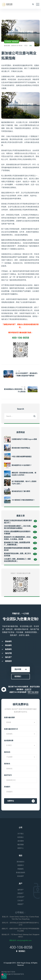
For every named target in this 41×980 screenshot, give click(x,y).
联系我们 (18, 676)
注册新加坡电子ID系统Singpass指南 (24, 439)
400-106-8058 (33, 692)
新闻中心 (21, 848)
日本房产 (21, 901)
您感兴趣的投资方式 (11, 729)
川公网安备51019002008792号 (13, 974)
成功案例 (21, 841)
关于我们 (21, 834)
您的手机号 (8, 775)
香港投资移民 (21, 873)
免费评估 (21, 801)
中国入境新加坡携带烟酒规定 (22, 457)
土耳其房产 (21, 897)
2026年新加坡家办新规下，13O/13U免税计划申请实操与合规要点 (17, 527)
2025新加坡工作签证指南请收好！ (23, 500)
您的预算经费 (9, 741)
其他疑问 (7, 787)
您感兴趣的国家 (9, 717)
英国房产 (21, 893)
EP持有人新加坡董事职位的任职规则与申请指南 (17, 532)
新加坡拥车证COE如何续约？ (22, 465)
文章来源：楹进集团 (12, 42)
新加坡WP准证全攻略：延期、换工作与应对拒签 (17, 554)
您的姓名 (7, 764)
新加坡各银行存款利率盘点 (21, 448)
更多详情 (21, 669)
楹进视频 (21, 844)
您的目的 (7, 752)
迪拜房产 (21, 890)
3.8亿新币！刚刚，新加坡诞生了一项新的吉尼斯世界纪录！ (17, 560)
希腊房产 (21, 904)
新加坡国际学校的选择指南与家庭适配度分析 (17, 549)
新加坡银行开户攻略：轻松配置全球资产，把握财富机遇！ (17, 543)
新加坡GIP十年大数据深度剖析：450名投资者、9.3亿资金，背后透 (17, 538)
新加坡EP (20, 876)
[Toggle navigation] (38, 4)
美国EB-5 (20, 865)
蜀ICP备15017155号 (8, 972)
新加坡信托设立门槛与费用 (21, 491)
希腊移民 (21, 869)
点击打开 (28, 689)
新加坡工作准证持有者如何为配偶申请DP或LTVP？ (18, 521)
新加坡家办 (21, 862)
